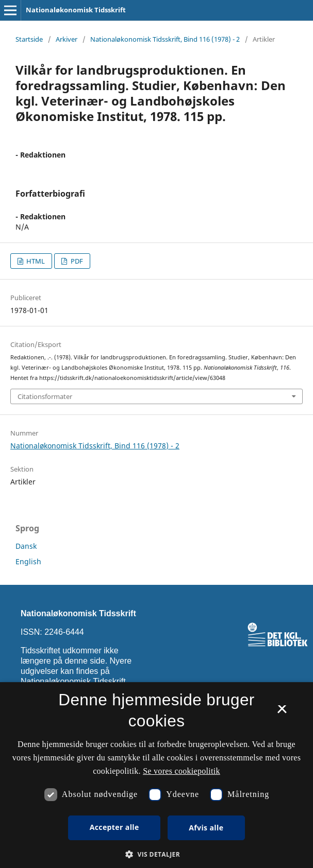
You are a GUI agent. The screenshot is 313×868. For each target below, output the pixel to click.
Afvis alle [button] (206, 828)
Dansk (26, 546)
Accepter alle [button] (114, 827)
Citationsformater (45, 396)
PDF (76, 261)
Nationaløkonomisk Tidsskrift (76, 10)
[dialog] (156, 775)
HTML (35, 261)
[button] (156, 854)
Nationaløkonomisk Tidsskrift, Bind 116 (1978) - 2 (165, 39)
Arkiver (67, 39)
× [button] (282, 713)
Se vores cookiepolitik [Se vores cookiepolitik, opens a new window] (182, 771)
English (28, 561)
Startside (29, 39)
